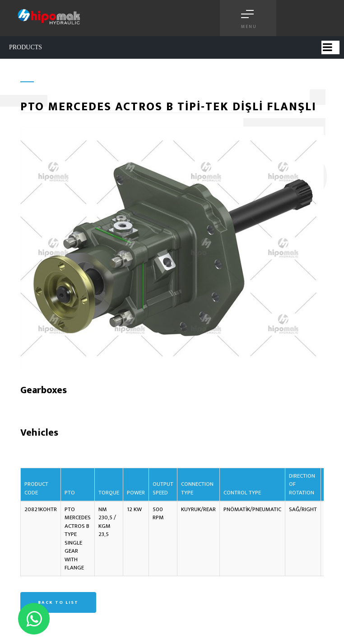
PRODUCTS (26, 47)
